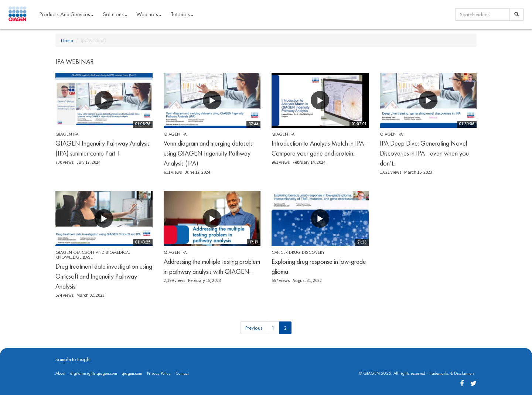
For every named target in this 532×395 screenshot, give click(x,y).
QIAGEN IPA (67, 134)
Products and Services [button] (66, 14)
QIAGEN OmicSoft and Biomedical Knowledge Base (93, 255)
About (60, 373)
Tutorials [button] (182, 14)
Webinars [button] (149, 14)
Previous (254, 328)
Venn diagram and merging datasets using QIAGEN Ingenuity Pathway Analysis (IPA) (208, 153)
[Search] (516, 14)
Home (67, 40)
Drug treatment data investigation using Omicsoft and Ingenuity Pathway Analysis (104, 276)
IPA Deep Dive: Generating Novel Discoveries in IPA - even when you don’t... (424, 153)
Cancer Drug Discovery (298, 252)
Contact (182, 373)
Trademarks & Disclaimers (452, 373)
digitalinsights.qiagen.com (94, 373)
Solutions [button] (115, 14)
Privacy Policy (159, 373)
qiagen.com (132, 373)
